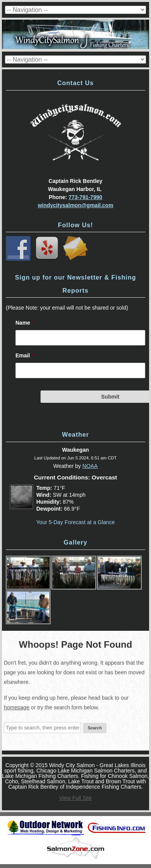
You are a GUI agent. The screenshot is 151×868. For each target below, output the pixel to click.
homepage (17, 707)
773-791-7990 (86, 197)
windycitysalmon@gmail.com (76, 205)
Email (25, 355)
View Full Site (75, 798)
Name (25, 323)
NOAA (90, 466)
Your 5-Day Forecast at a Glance (75, 522)
